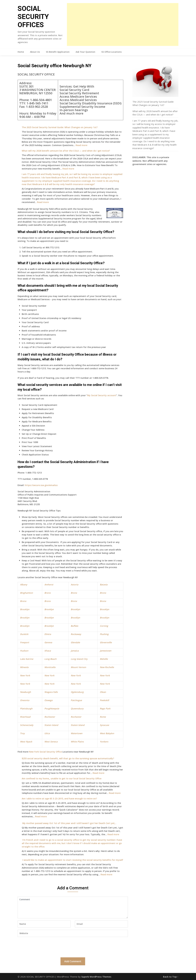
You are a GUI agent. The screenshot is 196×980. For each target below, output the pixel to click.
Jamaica (75, 651)
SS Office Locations (111, 52)
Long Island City (79, 659)
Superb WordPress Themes (96, 977)
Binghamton (26, 593)
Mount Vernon (78, 667)
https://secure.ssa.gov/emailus (41, 485)
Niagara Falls (51, 692)
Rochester (50, 717)
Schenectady (27, 725)
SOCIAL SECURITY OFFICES (33, 17)
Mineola (24, 667)
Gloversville (106, 642)
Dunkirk (24, 634)
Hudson (24, 651)
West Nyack (26, 742)
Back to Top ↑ (171, 977)
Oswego (49, 700)
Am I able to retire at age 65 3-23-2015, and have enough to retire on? (59, 799)
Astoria (74, 585)
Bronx (48, 593)
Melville (104, 659)
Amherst (49, 585)
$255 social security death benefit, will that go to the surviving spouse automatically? (68, 758)
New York (25, 675)
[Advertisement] (123, 24)
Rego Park (105, 709)
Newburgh (25, 692)
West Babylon (107, 733)
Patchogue (76, 700)
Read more (81, 145)
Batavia (104, 585)
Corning (104, 626)
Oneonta (25, 700)
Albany (24, 585)
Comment (73, 907)
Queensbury (77, 709)
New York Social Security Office (45, 752)
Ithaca (48, 651)
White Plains (77, 742)
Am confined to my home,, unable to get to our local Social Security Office (62, 778)
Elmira (48, 634)
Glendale (75, 642)
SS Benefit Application (58, 52)
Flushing (104, 634)
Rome (103, 717)
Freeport (25, 642)
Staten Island (51, 725)
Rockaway (76, 634)
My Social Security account (102, 395)
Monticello (50, 667)
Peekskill (104, 700)
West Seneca (51, 742)
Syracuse (104, 725)
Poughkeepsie (52, 709)
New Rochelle (107, 667)
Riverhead (25, 717)
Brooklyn (25, 609)
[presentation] (41, 947)
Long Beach (50, 659)
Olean (103, 692)
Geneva (48, 642)
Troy (22, 733)
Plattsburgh (26, 709)
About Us (35, 52)
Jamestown (106, 651)
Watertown (77, 733)
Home (21, 52)
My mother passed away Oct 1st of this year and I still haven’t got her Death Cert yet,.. (69, 823)
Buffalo (74, 626)
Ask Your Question (85, 52)
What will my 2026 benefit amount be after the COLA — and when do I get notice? (66, 151)
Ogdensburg (77, 692)
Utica (47, 733)
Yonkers (104, 742)
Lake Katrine (27, 659)
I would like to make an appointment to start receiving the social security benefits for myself (72, 860)
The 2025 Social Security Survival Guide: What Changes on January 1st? (60, 127)
